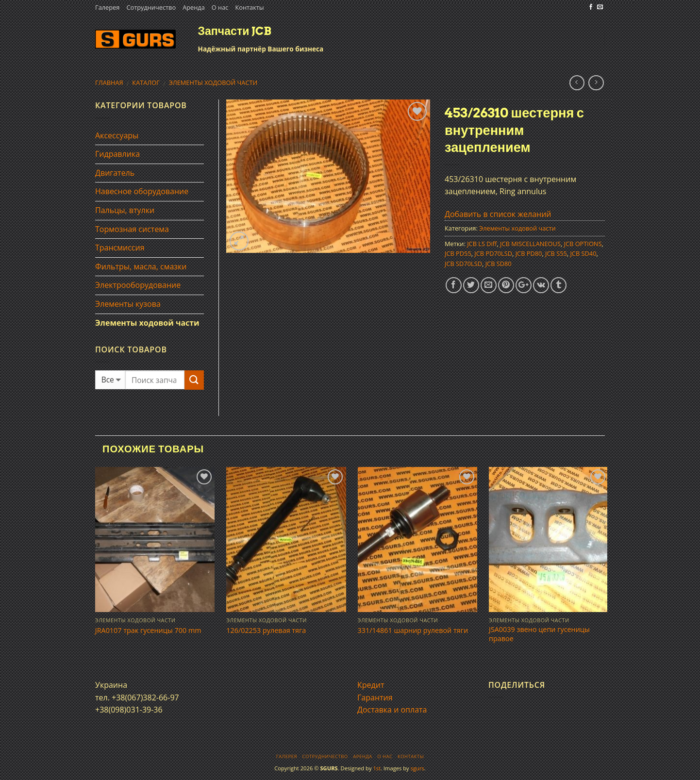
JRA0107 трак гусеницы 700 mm (148, 631)
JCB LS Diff (482, 244)
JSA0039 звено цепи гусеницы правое (539, 634)
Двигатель (115, 173)
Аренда (194, 7)
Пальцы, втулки (125, 210)
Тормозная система (132, 229)
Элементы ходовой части (213, 83)
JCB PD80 (529, 253)
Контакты (249, 7)
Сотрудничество (151, 7)
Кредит (371, 685)
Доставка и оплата (392, 710)
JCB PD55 (458, 253)
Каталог (146, 83)
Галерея (107, 7)
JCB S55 (556, 253)
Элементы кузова (128, 304)
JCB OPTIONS (583, 244)
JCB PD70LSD (493, 253)
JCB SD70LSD (463, 264)
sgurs (417, 768)
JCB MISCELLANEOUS (530, 244)
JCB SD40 (583, 253)
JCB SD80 (499, 264)
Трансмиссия (120, 248)
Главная (109, 83)
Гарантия (375, 697)
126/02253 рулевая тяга (266, 631)
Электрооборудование (138, 285)
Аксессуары (117, 135)
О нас (220, 7)
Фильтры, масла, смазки (141, 266)
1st (377, 768)
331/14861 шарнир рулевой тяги (413, 631)
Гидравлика (117, 154)
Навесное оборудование (142, 191)
